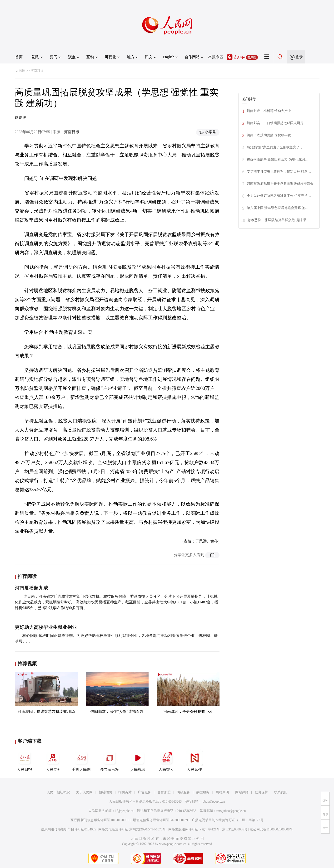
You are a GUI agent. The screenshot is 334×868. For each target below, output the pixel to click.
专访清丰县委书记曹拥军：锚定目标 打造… (279, 172)
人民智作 (194, 761)
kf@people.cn (124, 811)
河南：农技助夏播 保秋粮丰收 (269, 135)
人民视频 (138, 761)
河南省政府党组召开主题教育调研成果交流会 (280, 184)
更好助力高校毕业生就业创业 (46, 627)
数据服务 (203, 792)
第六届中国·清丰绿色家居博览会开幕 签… (278, 208)
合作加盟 (164, 792)
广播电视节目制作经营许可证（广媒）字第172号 (228, 820)
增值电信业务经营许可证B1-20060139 (160, 820)
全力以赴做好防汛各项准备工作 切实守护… (279, 196)
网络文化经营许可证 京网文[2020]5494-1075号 (132, 829)
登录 (299, 57)
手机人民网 (81, 761)
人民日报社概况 (58, 792)
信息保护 (261, 792)
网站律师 (242, 792)
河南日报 (72, 132)
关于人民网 (84, 792)
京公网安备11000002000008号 (271, 829)
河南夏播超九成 (31, 588)
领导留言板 (110, 761)
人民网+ (53, 761)
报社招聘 (105, 792)
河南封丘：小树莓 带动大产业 (269, 111)
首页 (19, 57)
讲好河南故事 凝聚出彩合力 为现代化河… (278, 159)
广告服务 (145, 792)
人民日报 (25, 761)
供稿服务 (183, 792)
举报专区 (216, 57)
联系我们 (281, 792)
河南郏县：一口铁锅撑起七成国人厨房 (275, 123)
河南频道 (37, 71)
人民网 (20, 71)
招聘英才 (125, 792)
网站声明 (222, 792)
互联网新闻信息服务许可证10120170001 (100, 820)
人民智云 (166, 761)
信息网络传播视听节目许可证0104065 (68, 829)
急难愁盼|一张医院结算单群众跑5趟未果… (279, 220)
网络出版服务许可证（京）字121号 (194, 829)
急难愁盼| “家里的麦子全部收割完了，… (277, 147)
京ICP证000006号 (235, 829)
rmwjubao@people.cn (231, 811)
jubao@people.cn (213, 802)
